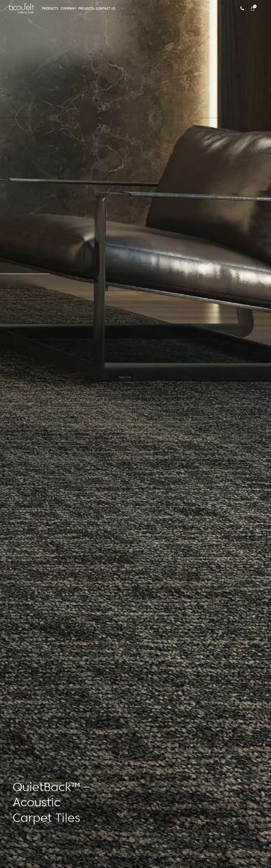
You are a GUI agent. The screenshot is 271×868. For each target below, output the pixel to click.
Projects (86, 8)
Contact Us (106, 8)
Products (50, 8)
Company (68, 8)
